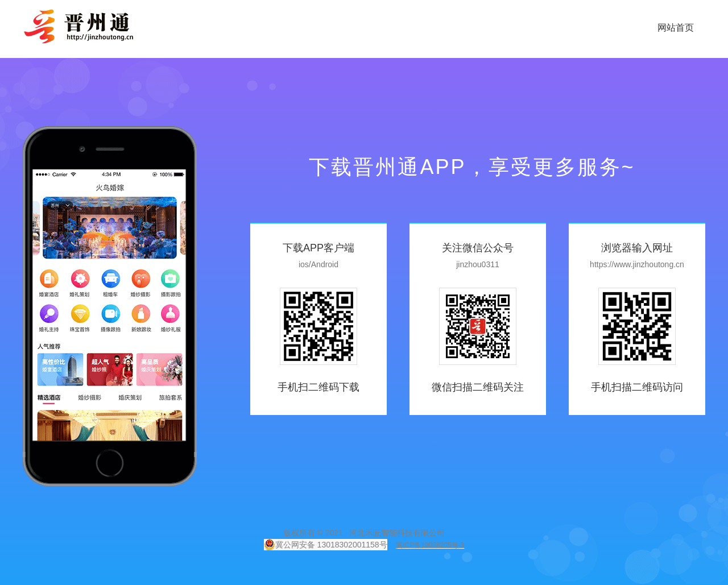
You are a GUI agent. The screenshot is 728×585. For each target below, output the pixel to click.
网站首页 (676, 28)
